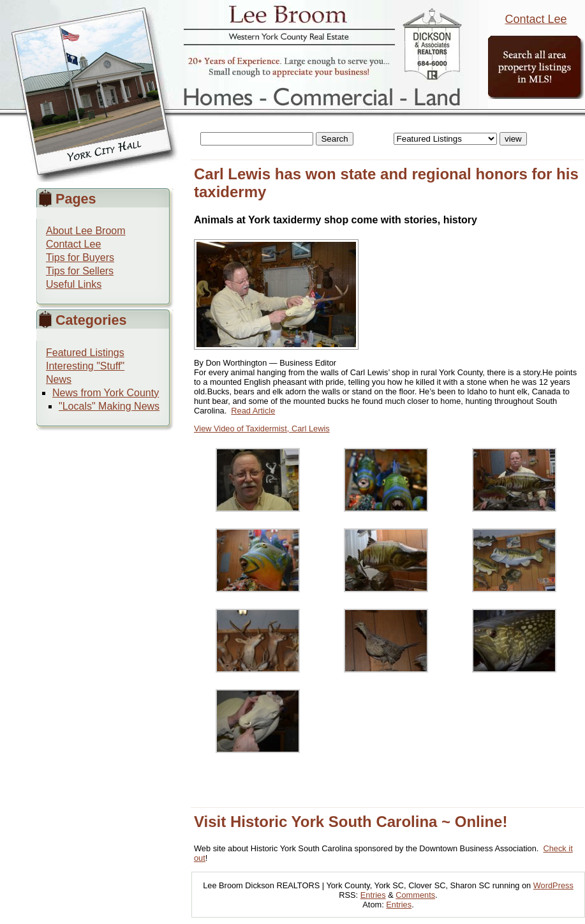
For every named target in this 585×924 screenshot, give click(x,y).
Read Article (253, 411)
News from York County (106, 393)
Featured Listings (85, 353)
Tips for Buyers (80, 257)
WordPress (553, 885)
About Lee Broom (86, 231)
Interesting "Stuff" (85, 366)
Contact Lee (536, 19)
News (59, 379)
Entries (373, 895)
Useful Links (74, 284)
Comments (415, 895)
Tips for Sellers (80, 271)
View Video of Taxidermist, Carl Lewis (262, 428)
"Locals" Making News (109, 406)
